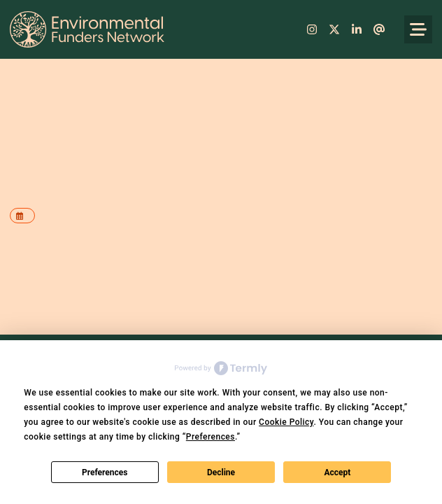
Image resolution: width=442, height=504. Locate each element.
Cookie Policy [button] (286, 422)
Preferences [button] (211, 437)
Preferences (105, 472)
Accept (337, 472)
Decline (221, 472)
